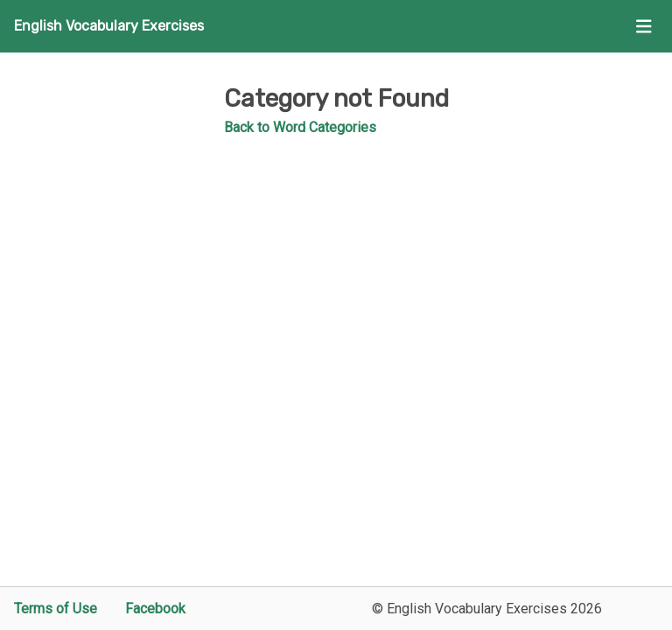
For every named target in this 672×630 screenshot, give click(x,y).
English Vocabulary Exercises (109, 26)
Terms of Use (56, 609)
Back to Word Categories (300, 127)
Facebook (155, 609)
